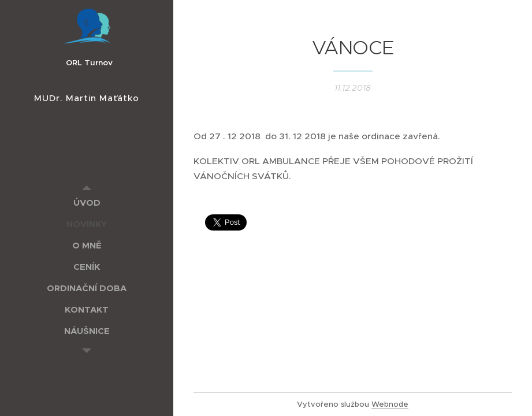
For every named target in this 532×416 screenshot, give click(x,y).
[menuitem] (87, 203)
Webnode (390, 404)
